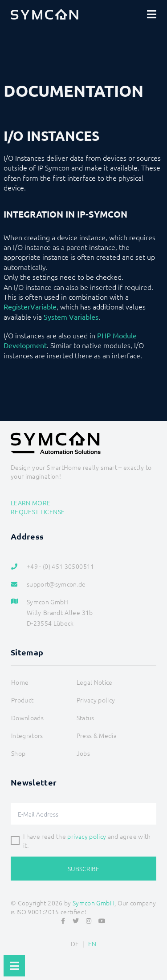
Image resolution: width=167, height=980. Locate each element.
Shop (18, 753)
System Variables (71, 317)
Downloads (27, 718)
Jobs (83, 753)
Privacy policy (96, 700)
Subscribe (83, 869)
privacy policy (87, 836)
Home (20, 682)
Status (86, 718)
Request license (38, 512)
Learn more (31, 503)
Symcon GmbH (94, 903)
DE (75, 944)
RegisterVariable (30, 306)
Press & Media (97, 735)
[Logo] (45, 14)
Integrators (27, 735)
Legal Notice (95, 682)
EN (92, 944)
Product (22, 700)
